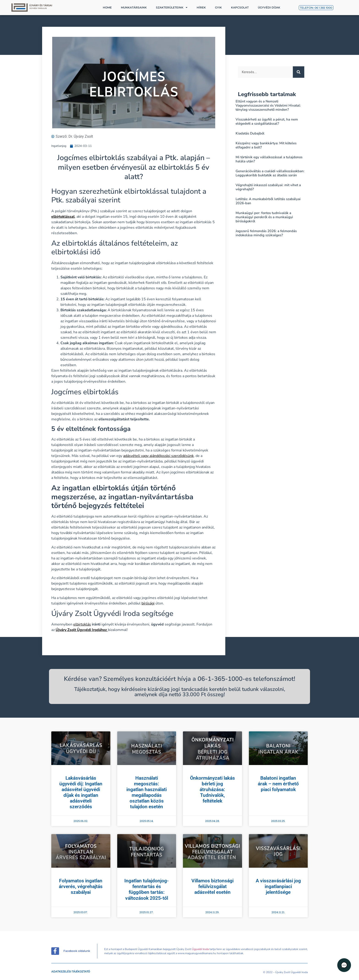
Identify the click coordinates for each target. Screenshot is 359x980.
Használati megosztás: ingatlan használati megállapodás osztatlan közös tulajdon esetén (147, 792)
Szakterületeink (172, 8)
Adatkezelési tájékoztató (71, 972)
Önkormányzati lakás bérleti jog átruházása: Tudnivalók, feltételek (212, 790)
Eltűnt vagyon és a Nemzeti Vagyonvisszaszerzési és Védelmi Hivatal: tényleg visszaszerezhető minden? (268, 105)
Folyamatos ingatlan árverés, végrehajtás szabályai (81, 886)
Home (107, 7)
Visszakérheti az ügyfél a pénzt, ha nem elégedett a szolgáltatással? (267, 121)
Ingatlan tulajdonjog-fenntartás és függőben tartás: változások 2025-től (147, 889)
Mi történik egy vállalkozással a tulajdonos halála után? (269, 159)
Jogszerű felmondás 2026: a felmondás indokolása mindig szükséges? (266, 233)
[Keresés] (299, 72)
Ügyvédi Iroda (200, 949)
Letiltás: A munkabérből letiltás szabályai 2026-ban (268, 201)
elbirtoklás (82, 624)
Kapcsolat (240, 7)
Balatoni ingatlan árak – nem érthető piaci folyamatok (278, 784)
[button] (345, 966)
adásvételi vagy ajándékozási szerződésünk (158, 456)
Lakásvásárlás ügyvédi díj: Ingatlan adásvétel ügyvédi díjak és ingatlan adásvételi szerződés (81, 792)
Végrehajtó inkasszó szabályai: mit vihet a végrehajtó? (268, 187)
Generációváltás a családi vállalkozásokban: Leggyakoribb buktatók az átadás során (270, 173)
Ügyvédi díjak (269, 7)
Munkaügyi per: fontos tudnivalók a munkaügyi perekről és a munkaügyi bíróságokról (264, 217)
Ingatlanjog (59, 146)
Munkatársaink (134, 7)
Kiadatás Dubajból (250, 133)
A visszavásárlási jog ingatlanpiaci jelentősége (278, 886)
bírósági (148, 603)
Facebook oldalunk (77, 951)
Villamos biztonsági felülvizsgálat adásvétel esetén (212, 886)
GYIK (218, 7)
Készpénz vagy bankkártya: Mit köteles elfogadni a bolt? (266, 145)
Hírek (201, 7)
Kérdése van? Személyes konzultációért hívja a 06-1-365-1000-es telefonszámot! (179, 679)
